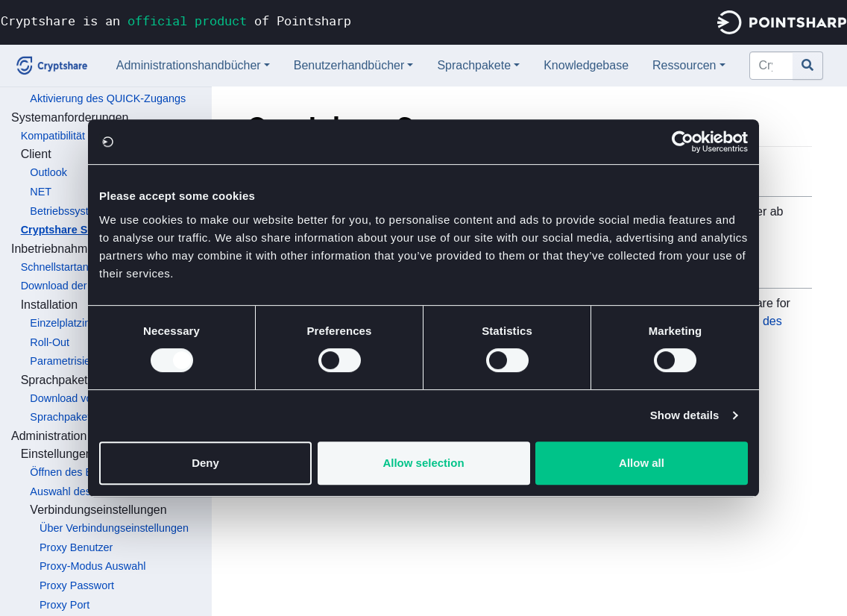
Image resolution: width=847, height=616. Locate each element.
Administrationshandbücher (189, 65)
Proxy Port (64, 605)
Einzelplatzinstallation (81, 323)
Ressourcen (684, 65)
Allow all (642, 463)
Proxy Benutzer (76, 547)
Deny (205, 463)
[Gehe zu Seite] (808, 66)
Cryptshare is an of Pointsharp (176, 21)
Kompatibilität (53, 136)
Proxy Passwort (77, 585)
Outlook (48, 172)
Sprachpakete (474, 65)
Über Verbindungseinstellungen (114, 528)
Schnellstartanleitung (71, 267)
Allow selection (423, 463)
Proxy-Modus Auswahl (92, 566)
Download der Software (77, 286)
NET (41, 192)
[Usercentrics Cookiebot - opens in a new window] (683, 142)
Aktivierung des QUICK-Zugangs (108, 98)
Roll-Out (50, 342)
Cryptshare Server (67, 230)
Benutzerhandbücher (349, 65)
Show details (685, 415)
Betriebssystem (66, 211)
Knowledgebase (586, 65)
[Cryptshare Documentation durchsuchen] (771, 66)
